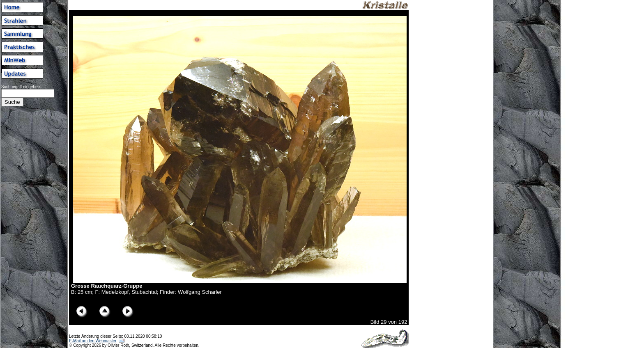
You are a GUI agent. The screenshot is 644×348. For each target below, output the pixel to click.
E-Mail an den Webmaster (93, 341)
